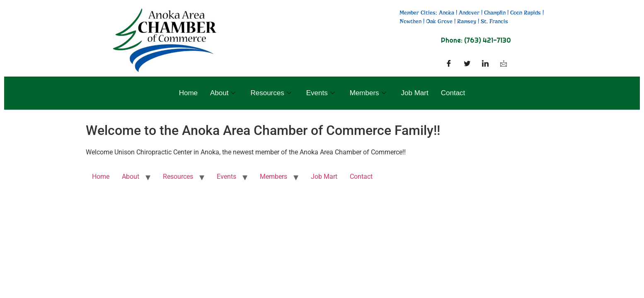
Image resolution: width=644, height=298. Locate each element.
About (223, 93)
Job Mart (415, 93)
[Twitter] (467, 64)
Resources (271, 93)
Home (188, 93)
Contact (453, 93)
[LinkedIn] (485, 64)
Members (368, 93)
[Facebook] (449, 64)
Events (321, 93)
